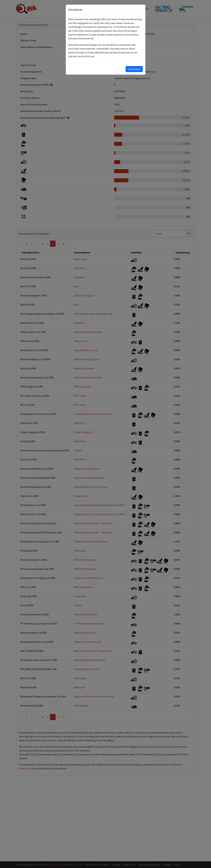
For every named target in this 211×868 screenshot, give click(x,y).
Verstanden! (134, 69)
